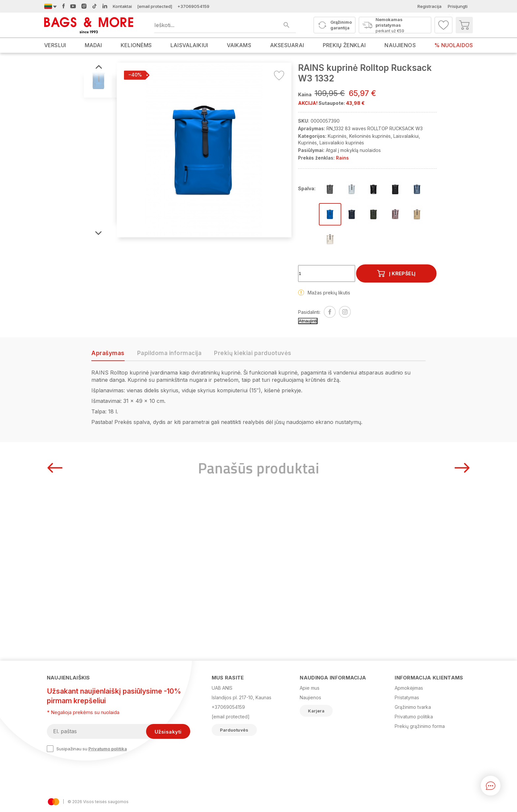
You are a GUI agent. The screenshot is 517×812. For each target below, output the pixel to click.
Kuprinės (337, 136)
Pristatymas (407, 697)
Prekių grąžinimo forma (420, 726)
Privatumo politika (108, 749)
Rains (342, 158)
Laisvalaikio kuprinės (342, 143)
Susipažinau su (87, 749)
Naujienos (310, 697)
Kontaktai (122, 6)
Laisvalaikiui (406, 136)
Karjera (316, 711)
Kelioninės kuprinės (370, 136)
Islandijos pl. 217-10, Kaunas (242, 697)
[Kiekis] (327, 273)
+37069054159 (193, 6)
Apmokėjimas (409, 688)
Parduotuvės (234, 730)
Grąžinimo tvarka (413, 707)
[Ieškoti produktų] (225, 25)
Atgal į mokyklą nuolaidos (353, 150)
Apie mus (310, 688)
